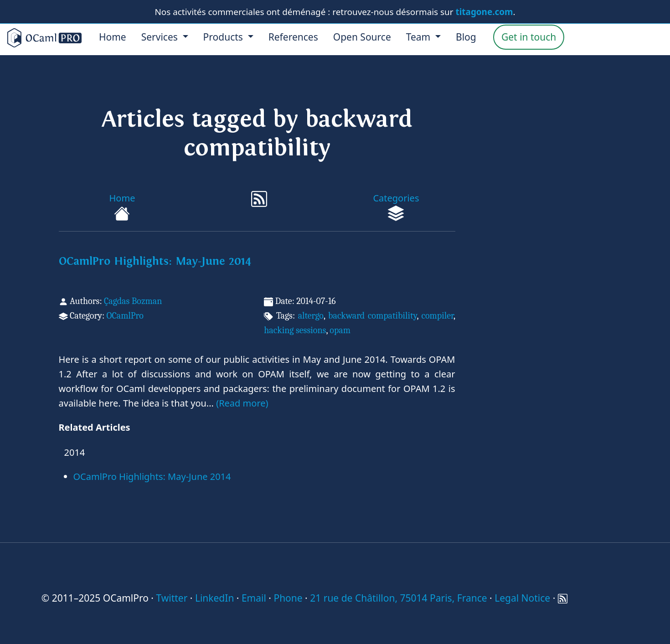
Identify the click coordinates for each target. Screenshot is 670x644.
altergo (311, 316)
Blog (466, 37)
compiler (438, 316)
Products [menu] (224, 37)
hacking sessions (295, 330)
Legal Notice (522, 598)
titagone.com (484, 12)
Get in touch (529, 37)
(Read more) (242, 403)
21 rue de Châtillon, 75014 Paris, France (398, 598)
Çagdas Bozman (133, 301)
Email (254, 598)
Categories (396, 207)
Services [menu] (161, 37)
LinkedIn (214, 598)
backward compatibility (372, 316)
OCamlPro (125, 316)
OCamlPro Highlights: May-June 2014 (155, 261)
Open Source (362, 37)
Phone (288, 598)
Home (113, 37)
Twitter (172, 598)
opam (340, 330)
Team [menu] (420, 37)
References (293, 37)
